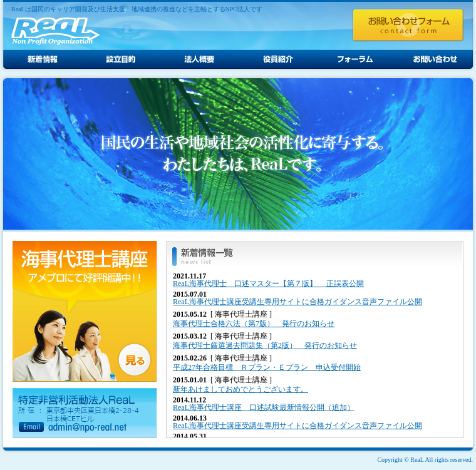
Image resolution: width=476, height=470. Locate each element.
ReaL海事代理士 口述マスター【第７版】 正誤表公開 (268, 284)
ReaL (55, 31)
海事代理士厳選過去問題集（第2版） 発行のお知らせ (265, 345)
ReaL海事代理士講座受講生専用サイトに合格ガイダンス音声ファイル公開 (297, 302)
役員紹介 (277, 59)
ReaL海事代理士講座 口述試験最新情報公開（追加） (264, 407)
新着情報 (42, 59)
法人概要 (199, 59)
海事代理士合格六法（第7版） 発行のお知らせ (254, 324)
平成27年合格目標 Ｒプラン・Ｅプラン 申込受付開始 (267, 367)
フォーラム (355, 59)
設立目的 (121, 59)
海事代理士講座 (85, 311)
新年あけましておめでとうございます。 (241, 389)
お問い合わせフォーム (408, 25)
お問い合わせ (434, 59)
